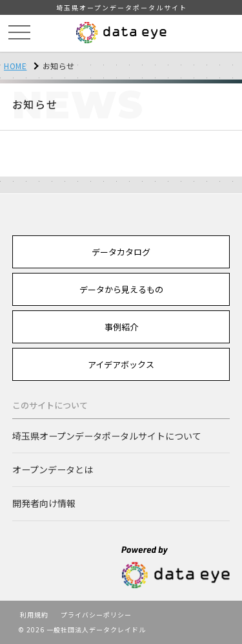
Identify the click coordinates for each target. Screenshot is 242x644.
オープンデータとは (53, 469)
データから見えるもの (121, 289)
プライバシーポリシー (96, 615)
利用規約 (34, 615)
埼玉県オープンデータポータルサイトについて (107, 436)
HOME (15, 66)
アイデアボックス (121, 364)
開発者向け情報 (44, 503)
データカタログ (121, 252)
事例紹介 (121, 327)
